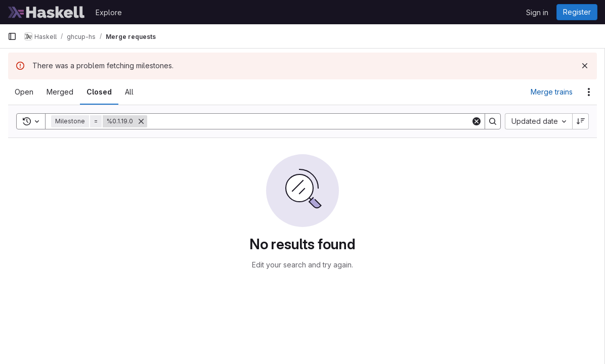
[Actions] (589, 92)
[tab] (24, 92)
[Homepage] (47, 12)
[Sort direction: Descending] (581, 121)
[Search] (309, 121)
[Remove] (141, 121)
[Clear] (477, 121)
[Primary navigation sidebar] (12, 36)
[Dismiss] (585, 66)
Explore (109, 12)
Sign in (537, 12)
